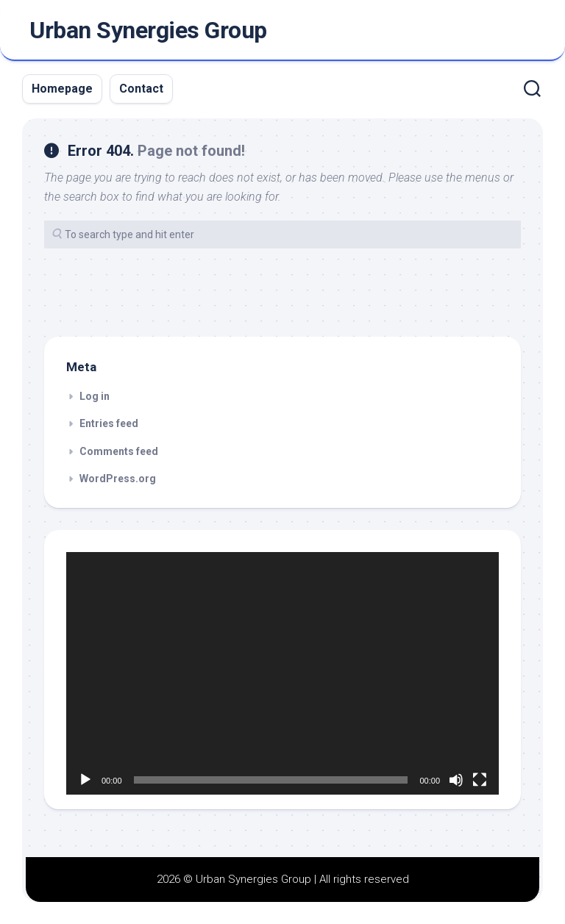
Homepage (62, 89)
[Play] (85, 780)
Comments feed (119, 451)
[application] (282, 674)
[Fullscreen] (480, 780)
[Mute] (456, 780)
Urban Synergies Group (148, 30)
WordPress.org (118, 479)
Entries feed (109, 423)
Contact (141, 89)
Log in (95, 396)
